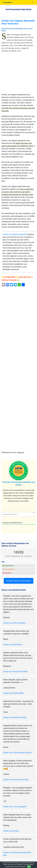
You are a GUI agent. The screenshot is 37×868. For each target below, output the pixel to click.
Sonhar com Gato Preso (13, 644)
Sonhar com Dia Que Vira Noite (15, 672)
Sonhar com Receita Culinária (15, 717)
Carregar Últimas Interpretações (18, 581)
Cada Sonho (7, 2)
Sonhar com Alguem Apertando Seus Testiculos (18, 22)
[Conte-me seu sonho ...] (18, 514)
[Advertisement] (18, 74)
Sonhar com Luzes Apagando (15, 807)
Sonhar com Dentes (11, 831)
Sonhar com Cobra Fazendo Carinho (17, 753)
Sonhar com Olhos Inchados (14, 623)
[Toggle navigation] (32, 2)
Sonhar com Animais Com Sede (16, 780)
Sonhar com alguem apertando (15, 234)
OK (29, 867)
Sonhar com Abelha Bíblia (13, 693)
